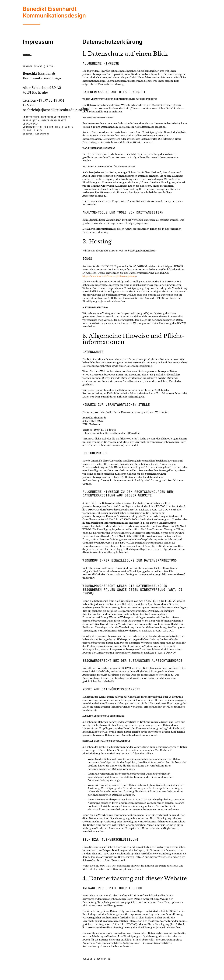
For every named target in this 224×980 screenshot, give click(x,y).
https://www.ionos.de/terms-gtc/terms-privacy (109, 276)
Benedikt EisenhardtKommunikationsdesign (54, 12)
